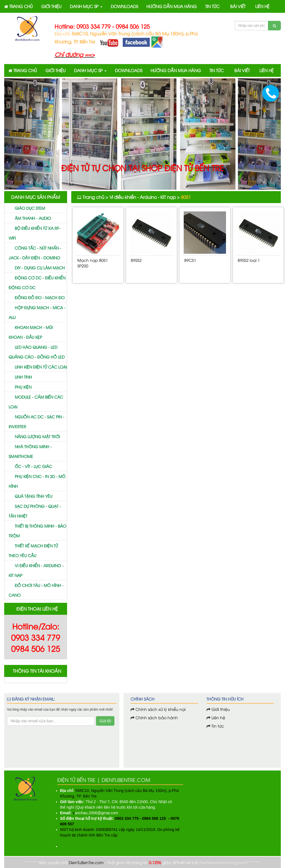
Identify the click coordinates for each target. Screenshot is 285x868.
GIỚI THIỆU (51, 6)
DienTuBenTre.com (86, 862)
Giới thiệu (221, 709)
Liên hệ (218, 717)
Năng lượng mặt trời (37, 436)
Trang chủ (94, 197)
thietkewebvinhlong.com (223, 862)
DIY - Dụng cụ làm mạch (40, 268)
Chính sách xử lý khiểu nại (161, 709)
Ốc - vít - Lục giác (33, 466)
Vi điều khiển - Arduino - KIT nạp (143, 197)
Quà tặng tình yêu (34, 496)
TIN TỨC (212, 6)
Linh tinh (23, 377)
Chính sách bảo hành (157, 717)
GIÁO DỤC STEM (30, 208)
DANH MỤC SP (86, 6)
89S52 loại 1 (249, 260)
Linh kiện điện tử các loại (41, 367)
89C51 (190, 260)
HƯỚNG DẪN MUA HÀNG (172, 6)
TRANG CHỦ (19, 6)
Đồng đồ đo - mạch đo (40, 297)
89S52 (136, 260)
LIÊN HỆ (262, 6)
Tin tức (217, 726)
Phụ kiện (23, 387)
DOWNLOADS (124, 6)
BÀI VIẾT (238, 6)
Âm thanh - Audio (33, 218)
